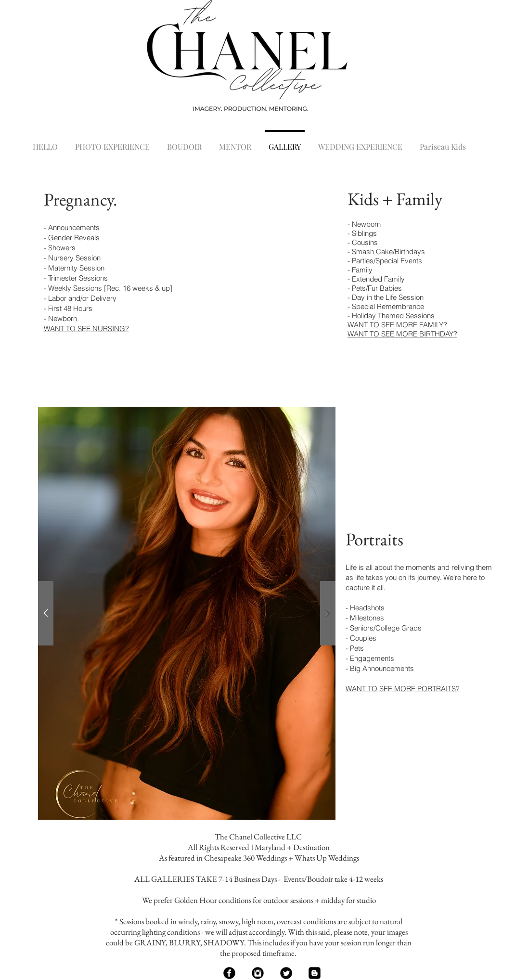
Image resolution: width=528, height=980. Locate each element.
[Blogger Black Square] (315, 973)
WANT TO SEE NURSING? (86, 329)
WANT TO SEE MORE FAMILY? (397, 325)
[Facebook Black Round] (229, 973)
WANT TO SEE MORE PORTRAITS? (403, 689)
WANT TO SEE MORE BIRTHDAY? (402, 334)
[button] (187, 613)
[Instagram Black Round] (258, 973)
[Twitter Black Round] (286, 973)
